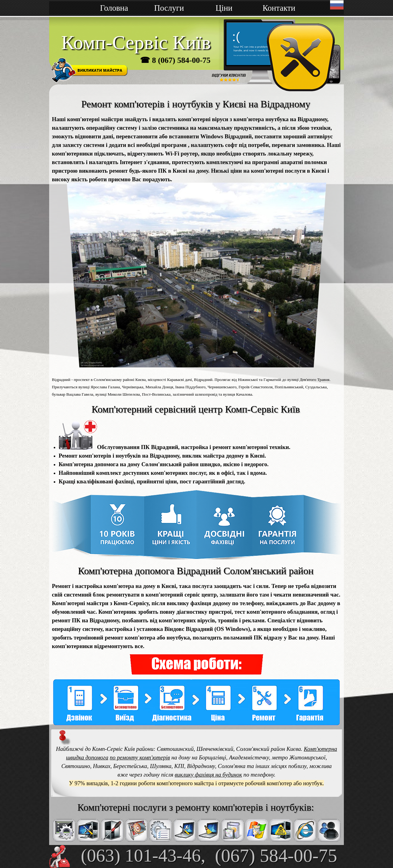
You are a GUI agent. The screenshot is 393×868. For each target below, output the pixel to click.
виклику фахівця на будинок (208, 775)
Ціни (224, 8)
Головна (114, 8)
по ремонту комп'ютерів (140, 757)
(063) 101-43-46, (143, 855)
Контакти (279, 8)
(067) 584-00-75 (276, 856)
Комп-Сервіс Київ (136, 42)
